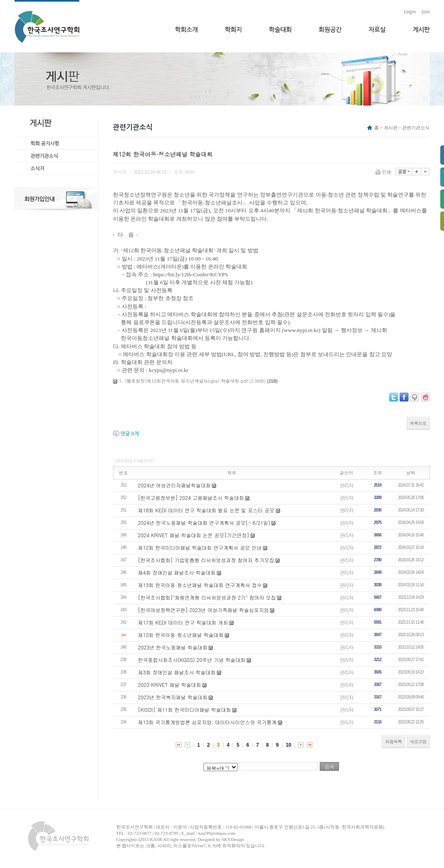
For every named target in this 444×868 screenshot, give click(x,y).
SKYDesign (233, 839)
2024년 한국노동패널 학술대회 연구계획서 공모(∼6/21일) (204, 523)
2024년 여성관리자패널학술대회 (174, 485)
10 (288, 745)
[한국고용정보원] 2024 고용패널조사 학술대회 (191, 498)
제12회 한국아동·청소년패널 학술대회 (181, 635)
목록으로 (418, 423)
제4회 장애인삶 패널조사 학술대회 (177, 572)
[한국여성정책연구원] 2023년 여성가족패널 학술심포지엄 (204, 610)
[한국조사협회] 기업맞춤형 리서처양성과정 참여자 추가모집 (206, 560)
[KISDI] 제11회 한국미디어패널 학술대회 (184, 709)
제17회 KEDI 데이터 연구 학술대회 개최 (183, 622)
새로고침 (418, 741)
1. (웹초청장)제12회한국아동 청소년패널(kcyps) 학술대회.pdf (184, 381)
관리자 (347, 485)
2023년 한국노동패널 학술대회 (173, 647)
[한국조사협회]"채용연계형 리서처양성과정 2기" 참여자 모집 (207, 597)
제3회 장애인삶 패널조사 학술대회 (177, 672)
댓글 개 (130, 434)
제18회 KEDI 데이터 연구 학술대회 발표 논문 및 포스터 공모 (206, 510)
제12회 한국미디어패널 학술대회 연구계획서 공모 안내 (200, 547)
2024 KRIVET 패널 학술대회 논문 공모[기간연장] (194, 535)
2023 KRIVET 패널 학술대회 (169, 685)
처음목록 (393, 741)
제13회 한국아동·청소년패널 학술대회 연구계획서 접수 (200, 585)
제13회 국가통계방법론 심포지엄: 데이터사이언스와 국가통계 (207, 722)
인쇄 (384, 172)
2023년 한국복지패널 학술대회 (173, 697)
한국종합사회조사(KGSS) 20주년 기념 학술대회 (192, 660)
